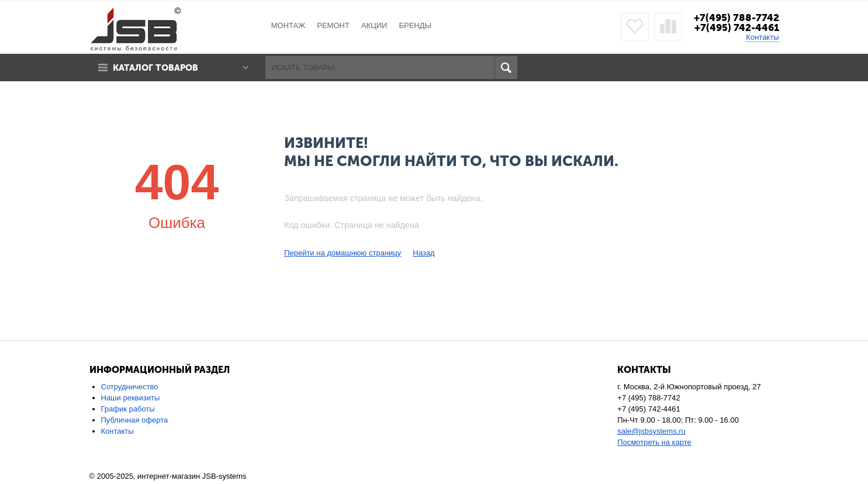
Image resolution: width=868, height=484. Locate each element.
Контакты (762, 37)
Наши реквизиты (131, 398)
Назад (423, 253)
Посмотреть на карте (654, 442)
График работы (128, 409)
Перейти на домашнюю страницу (343, 253)
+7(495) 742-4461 (737, 27)
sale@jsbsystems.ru (651, 431)
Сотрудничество (130, 387)
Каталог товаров (155, 68)
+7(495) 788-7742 (736, 18)
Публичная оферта (135, 420)
